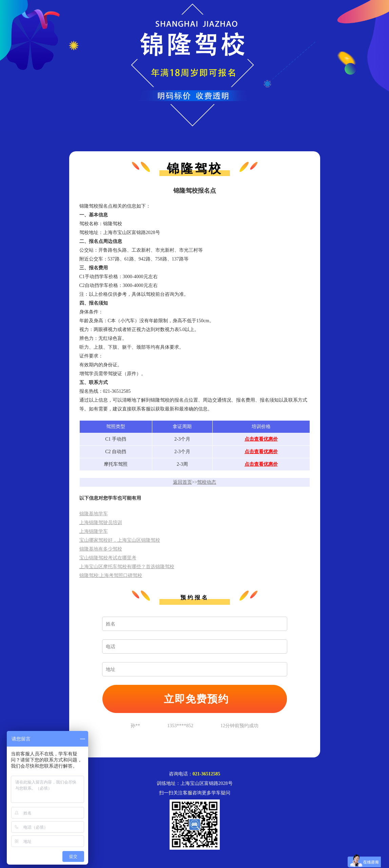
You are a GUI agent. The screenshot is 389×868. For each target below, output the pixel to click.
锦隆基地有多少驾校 (101, 549)
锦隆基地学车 (94, 514)
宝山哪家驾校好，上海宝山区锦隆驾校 (120, 540)
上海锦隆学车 (94, 531)
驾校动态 (207, 482)
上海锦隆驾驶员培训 (101, 523)
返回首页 (182, 482)
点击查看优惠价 (261, 439)
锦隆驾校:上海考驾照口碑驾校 (111, 575)
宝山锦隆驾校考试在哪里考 (108, 558)
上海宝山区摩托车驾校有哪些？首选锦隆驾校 (127, 567)
